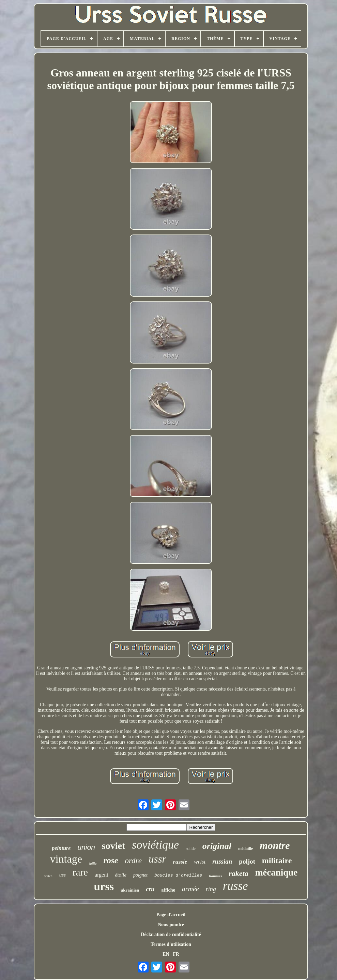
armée (190, 889)
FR (176, 954)
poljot (247, 861)
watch (48, 876)
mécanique (277, 872)
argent (102, 875)
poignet (140, 875)
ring (211, 889)
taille (93, 863)
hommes (215, 876)
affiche (168, 890)
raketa (238, 873)
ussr (157, 859)
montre (275, 845)
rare (80, 872)
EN (166, 954)
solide (191, 849)
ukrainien (130, 890)
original (217, 846)
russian (222, 861)
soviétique (155, 845)
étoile (121, 875)
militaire (277, 861)
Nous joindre (171, 925)
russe (235, 886)
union (86, 847)
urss (104, 886)
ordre (133, 861)
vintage (66, 859)
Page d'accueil (171, 915)
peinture (61, 848)
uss (63, 875)
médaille (246, 849)
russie (180, 862)
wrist (200, 862)
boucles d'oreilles (178, 875)
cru (150, 889)
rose (111, 860)
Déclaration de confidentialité (171, 934)
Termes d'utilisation (171, 944)
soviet (113, 846)
